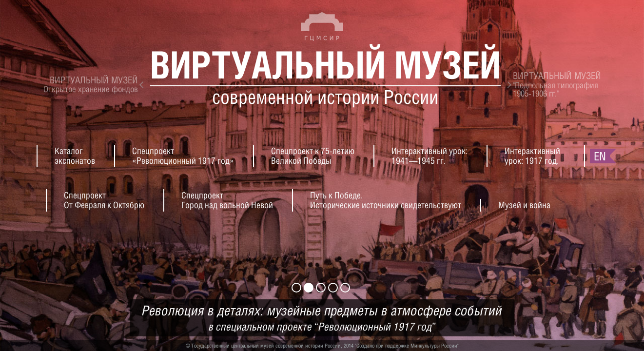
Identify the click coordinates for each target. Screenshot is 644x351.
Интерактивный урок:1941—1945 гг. (429, 156)
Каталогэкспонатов (75, 156)
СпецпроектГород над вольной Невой (227, 200)
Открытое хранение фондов (91, 85)
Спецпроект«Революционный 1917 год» (183, 156)
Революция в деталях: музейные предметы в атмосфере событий (322, 318)
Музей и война (524, 205)
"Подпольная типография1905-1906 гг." (557, 85)
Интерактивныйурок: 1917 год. (532, 156)
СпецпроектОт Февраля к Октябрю (104, 200)
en (600, 156)
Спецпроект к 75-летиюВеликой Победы (313, 156)
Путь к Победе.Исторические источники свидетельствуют (386, 200)
